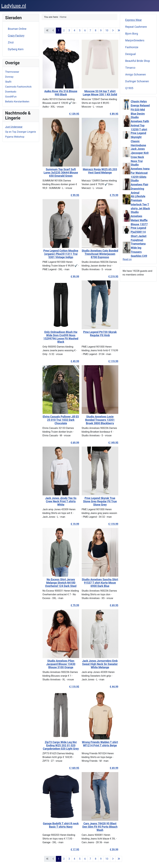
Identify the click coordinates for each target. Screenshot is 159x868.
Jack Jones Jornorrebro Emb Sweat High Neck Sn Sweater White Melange (99, 664)
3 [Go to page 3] (69, 30)
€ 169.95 (73, 768)
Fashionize (132, 47)
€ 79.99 (113, 195)
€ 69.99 (74, 443)
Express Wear (134, 20)
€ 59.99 (113, 849)
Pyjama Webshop (15, 137)
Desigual (131, 54)
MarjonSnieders (135, 40)
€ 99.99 (74, 276)
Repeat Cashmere (136, 27)
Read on (127, 259)
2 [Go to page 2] (64, 30)
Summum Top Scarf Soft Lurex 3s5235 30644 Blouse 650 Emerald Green (60, 173)
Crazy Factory (16, 36)
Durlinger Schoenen (137, 81)
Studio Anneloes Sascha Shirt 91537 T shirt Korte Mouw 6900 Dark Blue (99, 583)
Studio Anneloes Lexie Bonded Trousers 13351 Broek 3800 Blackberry (99, 420)
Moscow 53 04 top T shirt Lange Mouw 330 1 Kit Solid (99, 93)
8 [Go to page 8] (96, 30)
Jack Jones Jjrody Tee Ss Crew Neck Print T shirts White (60, 501)
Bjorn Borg (132, 34)
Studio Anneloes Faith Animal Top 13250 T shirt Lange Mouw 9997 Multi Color (140, 130)
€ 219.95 (112, 276)
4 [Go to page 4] (74, 30)
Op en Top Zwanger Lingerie (20, 132)
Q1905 (129, 88)
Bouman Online (17, 29)
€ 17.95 (74, 849)
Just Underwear (14, 127)
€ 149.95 (112, 443)
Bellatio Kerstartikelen (17, 102)
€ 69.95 (113, 605)
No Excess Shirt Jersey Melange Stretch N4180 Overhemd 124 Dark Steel (60, 583)
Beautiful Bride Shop (138, 61)
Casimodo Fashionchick (18, 87)
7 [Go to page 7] (90, 30)
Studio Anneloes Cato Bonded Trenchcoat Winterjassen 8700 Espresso (99, 254)
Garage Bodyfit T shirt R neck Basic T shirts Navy (60, 825)
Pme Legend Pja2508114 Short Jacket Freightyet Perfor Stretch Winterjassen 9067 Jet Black (140, 240)
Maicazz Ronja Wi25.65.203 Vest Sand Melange (99, 171)
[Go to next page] (113, 31)
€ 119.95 (73, 687)
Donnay (9, 77)
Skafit (8, 82)
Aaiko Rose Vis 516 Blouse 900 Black (60, 93)
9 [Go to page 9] (101, 30)
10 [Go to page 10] (107, 30)
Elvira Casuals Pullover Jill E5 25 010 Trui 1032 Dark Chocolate (60, 420)
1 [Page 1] (59, 30)
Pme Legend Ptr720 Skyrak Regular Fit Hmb (99, 334)
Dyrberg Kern (16, 49)
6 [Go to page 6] (85, 30)
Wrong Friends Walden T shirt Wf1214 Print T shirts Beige (99, 744)
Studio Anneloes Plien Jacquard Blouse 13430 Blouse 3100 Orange (60, 664)
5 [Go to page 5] (80, 30)
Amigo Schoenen (136, 75)
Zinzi (11, 42)
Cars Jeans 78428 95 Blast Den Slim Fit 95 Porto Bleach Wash (99, 827)
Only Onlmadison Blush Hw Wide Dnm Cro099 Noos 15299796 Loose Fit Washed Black (60, 337)
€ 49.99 (74, 361)
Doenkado (11, 92)
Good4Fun (11, 97)
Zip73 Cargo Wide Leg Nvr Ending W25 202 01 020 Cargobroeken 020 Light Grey (60, 745)
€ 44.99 (113, 687)
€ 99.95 (74, 195)
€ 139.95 (73, 114)
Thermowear (12, 72)
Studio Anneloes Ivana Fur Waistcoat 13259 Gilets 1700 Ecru (140, 173)
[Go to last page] (119, 31)
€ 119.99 (112, 361)
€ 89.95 (113, 114)
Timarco (130, 68)
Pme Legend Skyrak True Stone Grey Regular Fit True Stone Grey (99, 501)
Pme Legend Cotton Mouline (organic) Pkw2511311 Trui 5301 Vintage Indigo (60, 254)
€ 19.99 (74, 524)
